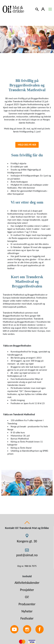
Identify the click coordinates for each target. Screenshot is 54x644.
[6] (25, 493)
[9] (35, 493)
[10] (38, 493)
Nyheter (27, 611)
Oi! (27, 597)
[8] (32, 493)
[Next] (50, 483)
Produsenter (27, 604)
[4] (19, 493)
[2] (13, 493)
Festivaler (27, 618)
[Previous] (4, 483)
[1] (10, 493)
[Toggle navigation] (50, 9)
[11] (41, 493)
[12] (44, 493)
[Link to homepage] (13, 9)
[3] (16, 493)
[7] (29, 493)
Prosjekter (27, 590)
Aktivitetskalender (27, 583)
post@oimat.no (27, 555)
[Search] (37, 9)
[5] (22, 493)
